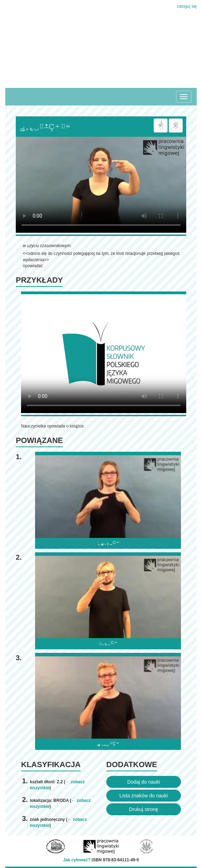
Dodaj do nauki (144, 782)
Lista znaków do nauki (144, 796)
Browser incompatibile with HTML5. (101, 185)
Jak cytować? (77, 860)
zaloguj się (187, 6)
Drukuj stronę (144, 809)
